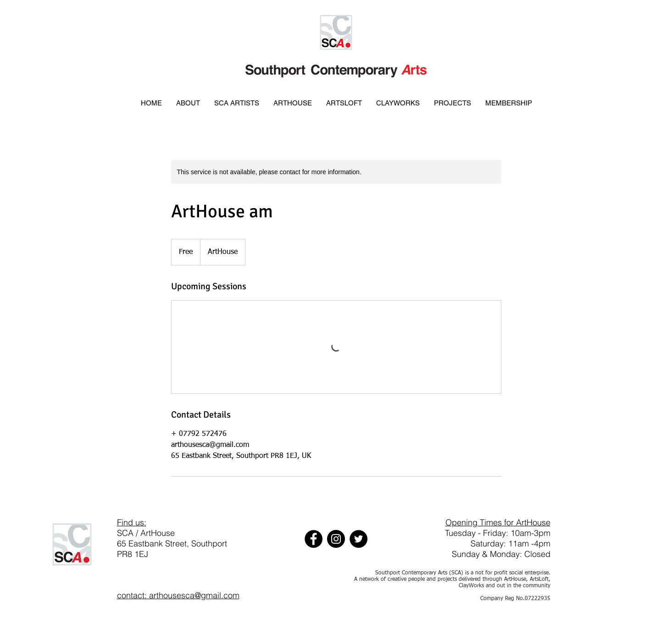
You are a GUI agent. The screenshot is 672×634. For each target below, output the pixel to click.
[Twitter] (358, 539)
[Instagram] (336, 539)
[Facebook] (314, 539)
